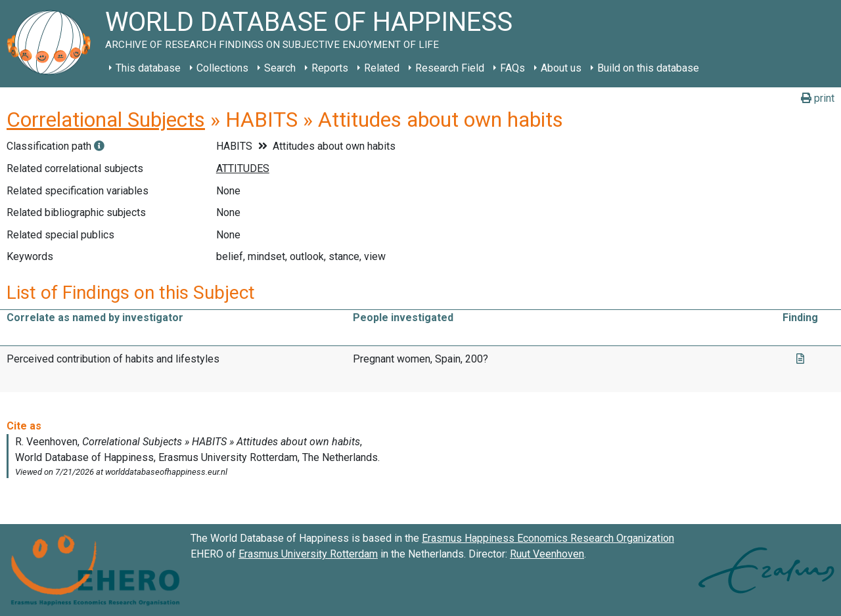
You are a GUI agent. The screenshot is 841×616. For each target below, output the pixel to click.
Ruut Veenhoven (547, 554)
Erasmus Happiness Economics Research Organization (548, 538)
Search (280, 68)
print (818, 98)
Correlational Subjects (106, 120)
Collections (222, 68)
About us (561, 68)
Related (382, 68)
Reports (330, 68)
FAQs (512, 68)
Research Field (450, 68)
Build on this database (648, 68)
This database (148, 68)
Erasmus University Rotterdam (308, 554)
